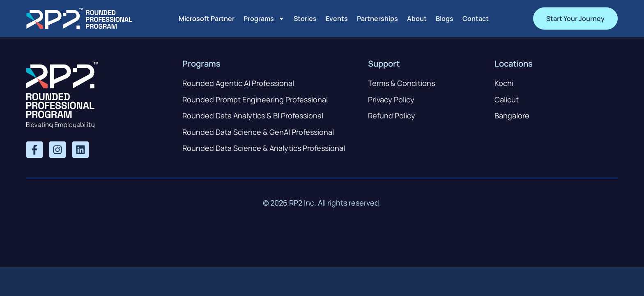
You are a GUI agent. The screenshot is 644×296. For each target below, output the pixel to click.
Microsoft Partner (207, 18)
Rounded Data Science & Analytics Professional (264, 148)
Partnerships (377, 18)
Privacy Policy (391, 99)
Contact (476, 18)
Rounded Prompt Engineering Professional (255, 99)
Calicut (507, 99)
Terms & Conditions (401, 83)
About (417, 18)
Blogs (445, 18)
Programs (264, 18)
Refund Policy (392, 116)
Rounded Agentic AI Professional (238, 83)
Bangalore (512, 116)
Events (337, 18)
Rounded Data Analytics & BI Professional (253, 116)
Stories (305, 18)
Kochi (504, 83)
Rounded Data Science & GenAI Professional (258, 132)
